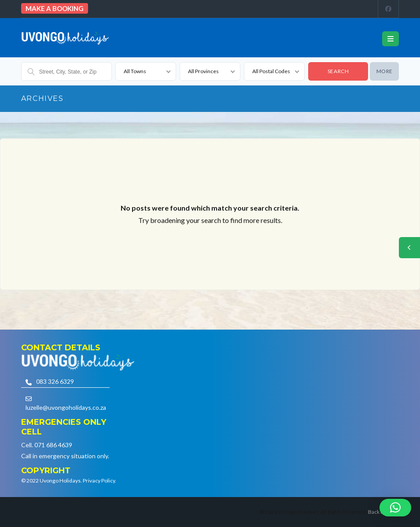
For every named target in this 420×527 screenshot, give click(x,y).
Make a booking (55, 8)
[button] (395, 508)
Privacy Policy (99, 481)
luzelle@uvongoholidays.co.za (66, 407)
